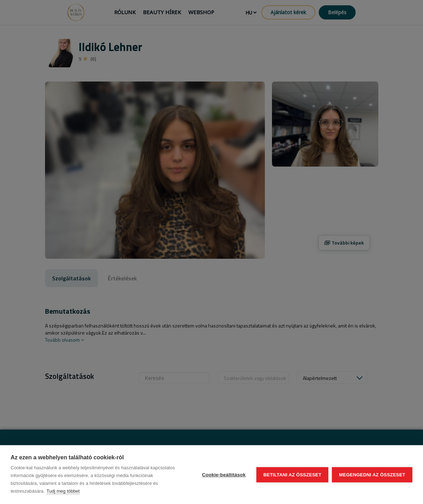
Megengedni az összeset (372, 475)
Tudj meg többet (63, 491)
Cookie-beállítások (224, 475)
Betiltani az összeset (293, 475)
